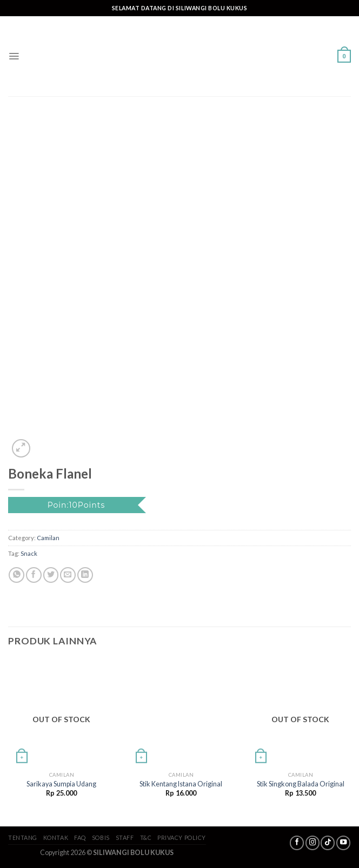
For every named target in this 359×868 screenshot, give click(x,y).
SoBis (101, 837)
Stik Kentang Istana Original (181, 784)
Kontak (56, 837)
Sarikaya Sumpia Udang (61, 784)
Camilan (48, 538)
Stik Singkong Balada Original (301, 784)
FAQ (80, 837)
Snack (29, 553)
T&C (146, 837)
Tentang (23, 837)
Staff (125, 837)
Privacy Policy (182, 837)
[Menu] (14, 56)
